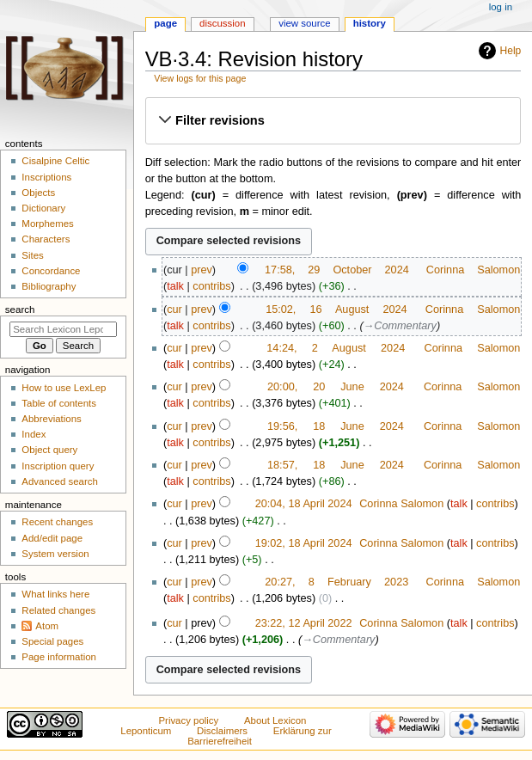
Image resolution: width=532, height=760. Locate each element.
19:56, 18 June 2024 (336, 426)
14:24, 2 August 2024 (336, 348)
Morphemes (47, 224)
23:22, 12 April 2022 (304, 623)
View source (304, 23)
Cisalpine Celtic (55, 161)
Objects (38, 193)
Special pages (52, 641)
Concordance (51, 271)
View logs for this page (200, 78)
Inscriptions (46, 177)
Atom (47, 626)
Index (34, 434)
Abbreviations (51, 419)
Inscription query (58, 466)
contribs (211, 286)
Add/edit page (52, 538)
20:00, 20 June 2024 (336, 387)
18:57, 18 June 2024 (336, 465)
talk (175, 286)
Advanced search (60, 481)
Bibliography (49, 286)
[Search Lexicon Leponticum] (63, 329)
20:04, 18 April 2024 (304, 504)
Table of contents (59, 403)
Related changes (58, 610)
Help (511, 51)
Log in (501, 7)
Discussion (222, 23)
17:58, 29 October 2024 (337, 270)
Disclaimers (222, 731)
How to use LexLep (64, 388)
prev (202, 270)
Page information (59, 657)
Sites (32, 255)
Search (20, 310)
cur (174, 310)
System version (55, 554)
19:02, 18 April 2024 (304, 543)
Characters (46, 239)
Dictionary (43, 208)
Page (165, 23)
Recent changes (57, 522)
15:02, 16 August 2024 (336, 310)
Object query (49, 450)
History (370, 23)
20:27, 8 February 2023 (336, 582)
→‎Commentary (400, 326)
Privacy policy (188, 720)
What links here (55, 594)
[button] (333, 120)
